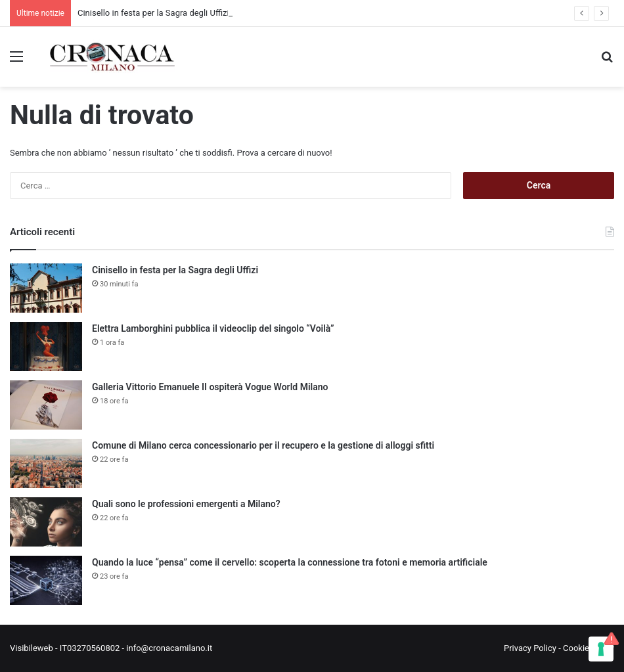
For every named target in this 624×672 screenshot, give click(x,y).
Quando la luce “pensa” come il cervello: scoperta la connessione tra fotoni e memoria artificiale (290, 562)
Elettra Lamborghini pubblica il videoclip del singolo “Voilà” (213, 328)
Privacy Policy (530, 648)
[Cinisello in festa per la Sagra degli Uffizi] (46, 288)
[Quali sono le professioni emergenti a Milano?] (46, 522)
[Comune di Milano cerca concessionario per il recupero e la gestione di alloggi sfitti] (46, 463)
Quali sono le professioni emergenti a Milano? (186, 504)
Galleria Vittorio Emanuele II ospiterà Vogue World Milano (210, 387)
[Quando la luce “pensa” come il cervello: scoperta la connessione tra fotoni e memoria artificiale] (46, 580)
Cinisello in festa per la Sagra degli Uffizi (153, 13)
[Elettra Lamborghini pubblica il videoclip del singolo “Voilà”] (46, 347)
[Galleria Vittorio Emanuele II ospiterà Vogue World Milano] (46, 405)
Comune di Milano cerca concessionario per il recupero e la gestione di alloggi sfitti (263, 445)
